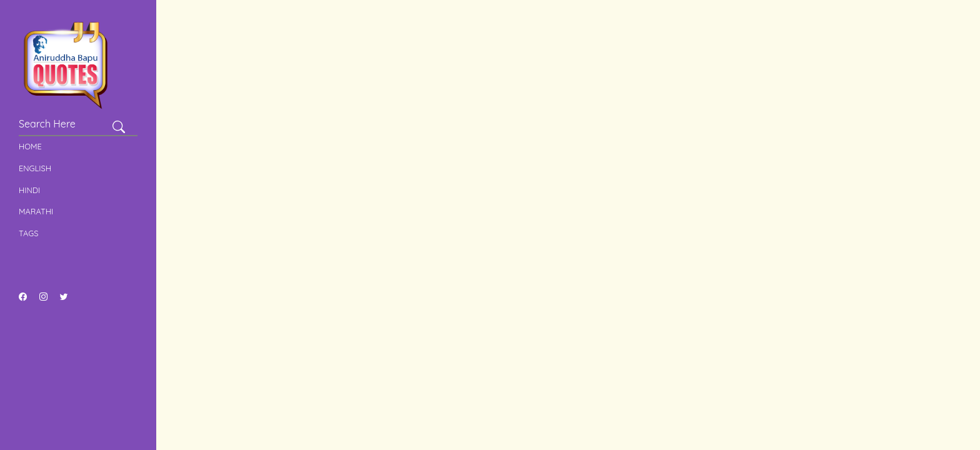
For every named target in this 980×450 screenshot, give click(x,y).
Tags (28, 233)
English (35, 168)
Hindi (29, 190)
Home (30, 146)
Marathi (36, 211)
